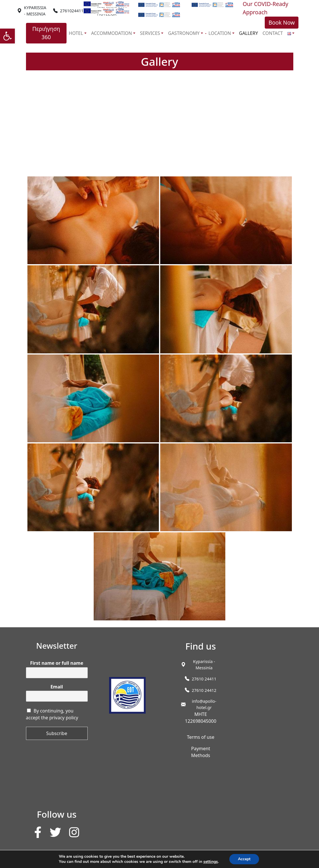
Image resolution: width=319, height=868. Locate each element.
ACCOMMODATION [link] (112, 33)
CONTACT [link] (273, 33)
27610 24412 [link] (204, 690)
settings (211, 862)
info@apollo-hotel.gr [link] (204, 704)
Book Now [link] (282, 22)
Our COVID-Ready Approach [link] (266, 8)
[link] (7, 36)
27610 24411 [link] (204, 679)
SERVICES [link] (150, 33)
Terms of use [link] (200, 737)
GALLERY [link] (249, 33)
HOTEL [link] (76, 33)
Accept (244, 859)
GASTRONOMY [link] (184, 33)
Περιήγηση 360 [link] (46, 33)
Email (57, 687)
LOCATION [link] (220, 33)
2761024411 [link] (72, 11)
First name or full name (57, 663)
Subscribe (57, 733)
